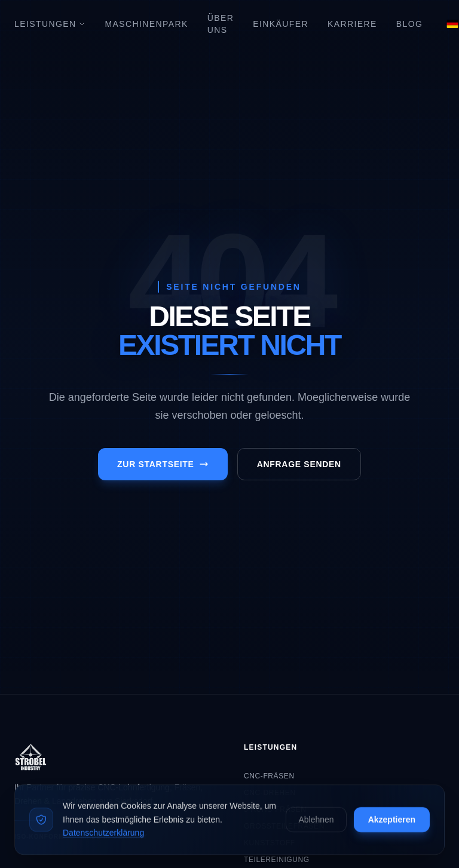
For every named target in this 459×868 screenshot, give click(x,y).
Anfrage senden (299, 464)
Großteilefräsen (284, 826)
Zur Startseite (163, 464)
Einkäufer (281, 24)
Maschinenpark (146, 24)
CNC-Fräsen (269, 776)
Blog (410, 24)
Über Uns (221, 24)
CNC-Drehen (270, 793)
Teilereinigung (277, 860)
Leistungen (50, 24)
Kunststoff (270, 843)
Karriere (352, 24)
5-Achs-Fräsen (275, 809)
